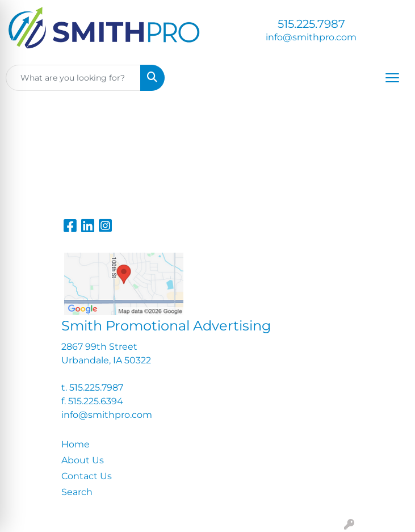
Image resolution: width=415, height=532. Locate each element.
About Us (83, 460)
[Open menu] (392, 78)
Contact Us (87, 476)
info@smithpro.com (311, 37)
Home (76, 444)
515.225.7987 (311, 24)
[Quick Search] (73, 78)
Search (77, 492)
